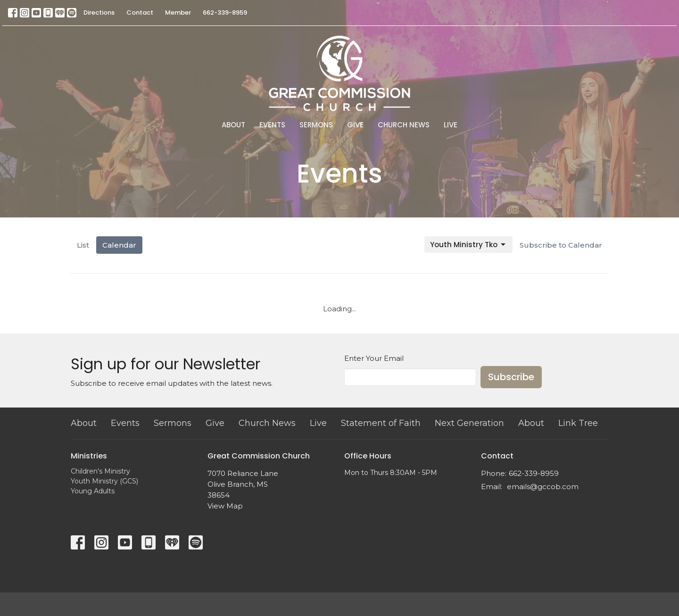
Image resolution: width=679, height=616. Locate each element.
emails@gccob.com (543, 487)
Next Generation (469, 423)
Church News (404, 125)
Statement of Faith (381, 423)
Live (451, 125)
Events (272, 125)
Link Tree (578, 423)
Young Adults (93, 491)
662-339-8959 (225, 12)
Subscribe (511, 377)
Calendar (119, 245)
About (233, 125)
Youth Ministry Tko (468, 245)
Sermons (316, 125)
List (83, 245)
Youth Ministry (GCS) (104, 481)
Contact (140, 12)
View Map (225, 506)
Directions (99, 12)
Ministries (89, 456)
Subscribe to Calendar (561, 245)
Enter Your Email (374, 358)
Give (355, 125)
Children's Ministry (100, 471)
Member (178, 12)
